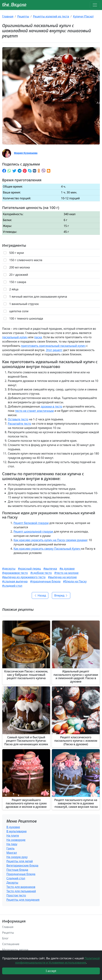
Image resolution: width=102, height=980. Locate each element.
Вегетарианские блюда (22, 865)
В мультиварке (16, 831)
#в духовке (67, 569)
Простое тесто (16, 895)
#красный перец (29, 569)
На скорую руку (17, 857)
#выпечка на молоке (62, 577)
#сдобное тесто (41, 573)
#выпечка (50, 569)
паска (38, 337)
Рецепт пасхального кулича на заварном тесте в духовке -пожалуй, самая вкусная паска (76, 803)
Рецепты (23, 16)
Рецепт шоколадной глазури (33, 532)
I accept (51, 971)
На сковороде (16, 840)
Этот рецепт (54, 350)
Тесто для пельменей (21, 891)
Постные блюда (17, 870)
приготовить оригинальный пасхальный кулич (53, 346)
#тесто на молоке (66, 573)
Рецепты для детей (20, 861)
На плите (13, 836)
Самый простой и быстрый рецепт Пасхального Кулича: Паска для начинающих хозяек (26, 741)
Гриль (10, 848)
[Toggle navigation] (95, 5)
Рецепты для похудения (23, 900)
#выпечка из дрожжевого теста (24, 577)
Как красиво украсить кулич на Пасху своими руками (50, 540)
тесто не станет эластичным (34, 411)
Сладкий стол (16, 878)
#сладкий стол (12, 586)
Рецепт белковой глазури (31, 523)
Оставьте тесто (18, 419)
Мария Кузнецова (26, 153)
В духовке (13, 827)
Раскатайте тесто (19, 424)
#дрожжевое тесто (15, 573)
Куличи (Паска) (83, 16)
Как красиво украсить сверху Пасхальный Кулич (47, 549)
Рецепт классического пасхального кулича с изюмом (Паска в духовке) (76, 741)
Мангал (12, 853)
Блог (5, 938)
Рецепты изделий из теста (51, 16)
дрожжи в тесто (51, 406)
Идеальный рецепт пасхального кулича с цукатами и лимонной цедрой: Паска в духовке (76, 676)
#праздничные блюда (45, 581)
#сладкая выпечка (15, 581)
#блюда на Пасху (75, 581)
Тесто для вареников (21, 887)
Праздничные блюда (21, 874)
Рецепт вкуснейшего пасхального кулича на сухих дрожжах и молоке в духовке (26, 803)
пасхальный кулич (15, 337)
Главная (8, 16)
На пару (12, 844)
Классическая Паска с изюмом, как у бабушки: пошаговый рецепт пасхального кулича (26, 675)
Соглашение (11, 944)
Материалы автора (15, 950)
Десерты (12, 883)
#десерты (9, 569)
